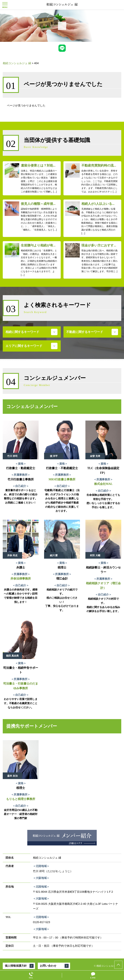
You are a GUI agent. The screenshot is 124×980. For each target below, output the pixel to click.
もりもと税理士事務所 (21, 799)
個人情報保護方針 (16, 966)
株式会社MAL (103, 484)
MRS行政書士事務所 (62, 479)
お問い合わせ (48, 966)
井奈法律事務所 (21, 579)
